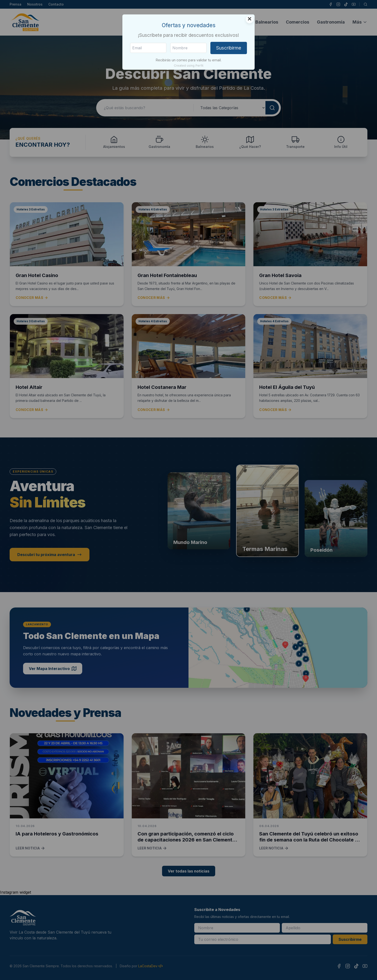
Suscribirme (229, 48)
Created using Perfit (189, 66)
